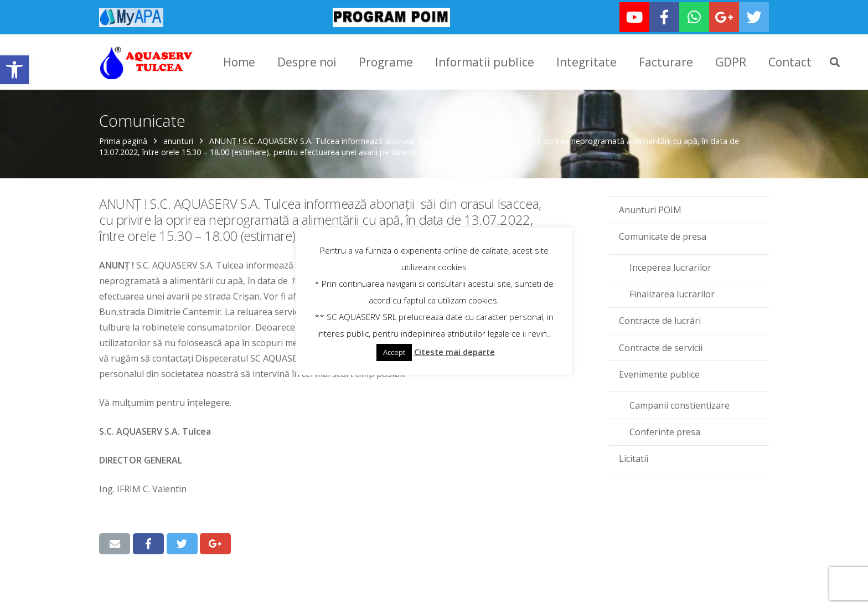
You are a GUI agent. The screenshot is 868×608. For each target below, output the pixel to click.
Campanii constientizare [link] (680, 404)
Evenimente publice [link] (659, 373)
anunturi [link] (178, 140)
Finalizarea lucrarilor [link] (672, 293)
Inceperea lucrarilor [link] (670, 266)
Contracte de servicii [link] (661, 347)
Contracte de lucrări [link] (660, 320)
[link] (14, 70)
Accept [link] (394, 352)
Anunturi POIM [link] (650, 209)
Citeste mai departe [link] (454, 352)
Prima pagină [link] (123, 140)
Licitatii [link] (634, 457)
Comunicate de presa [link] (663, 235)
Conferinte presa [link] (665, 431)
